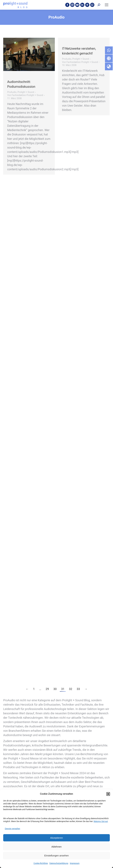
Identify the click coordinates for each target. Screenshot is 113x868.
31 (63, 689)
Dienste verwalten (12, 829)
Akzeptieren (56, 838)
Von (25, 95)
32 (71, 689)
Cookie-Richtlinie (41, 863)
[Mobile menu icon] (107, 5)
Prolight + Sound (26, 92)
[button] (108, 794)
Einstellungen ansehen (57, 856)
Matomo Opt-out (101, 821)
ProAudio (12, 92)
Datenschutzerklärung (59, 863)
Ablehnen (56, 847)
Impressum (75, 863)
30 (55, 689)
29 (47, 689)
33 (78, 689)
